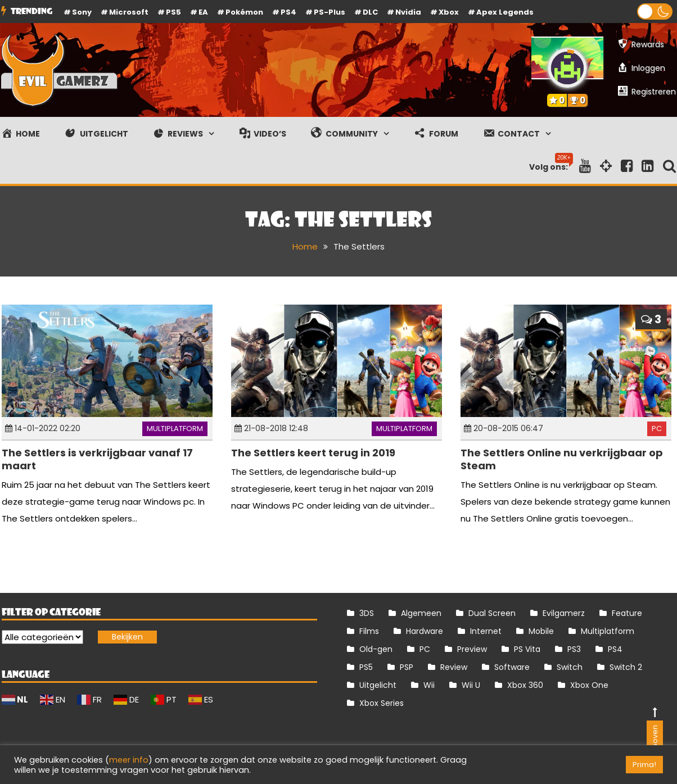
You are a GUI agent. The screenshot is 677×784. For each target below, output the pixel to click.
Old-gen (376, 649)
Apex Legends (505, 12)
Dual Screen (492, 613)
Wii (429, 685)
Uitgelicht (378, 685)
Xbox (449, 12)
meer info (129, 760)
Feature (627, 613)
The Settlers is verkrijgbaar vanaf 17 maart (97, 459)
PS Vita (527, 649)
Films (369, 631)
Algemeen (421, 613)
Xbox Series (382, 703)
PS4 (288, 12)
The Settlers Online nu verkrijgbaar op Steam (562, 459)
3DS (367, 613)
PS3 (574, 649)
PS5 (173, 12)
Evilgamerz (564, 613)
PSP (407, 667)
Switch (570, 667)
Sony (82, 12)
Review (454, 667)
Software (512, 667)
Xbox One (589, 685)
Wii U (471, 685)
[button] (655, 12)
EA (203, 12)
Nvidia (408, 12)
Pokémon (244, 12)
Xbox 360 (525, 685)
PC (657, 429)
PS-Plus (330, 12)
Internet (486, 631)
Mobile (541, 631)
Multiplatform (175, 429)
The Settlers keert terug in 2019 (313, 453)
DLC (370, 12)
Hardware (425, 631)
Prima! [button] (644, 765)
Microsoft (129, 12)
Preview (472, 649)
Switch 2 (626, 667)
